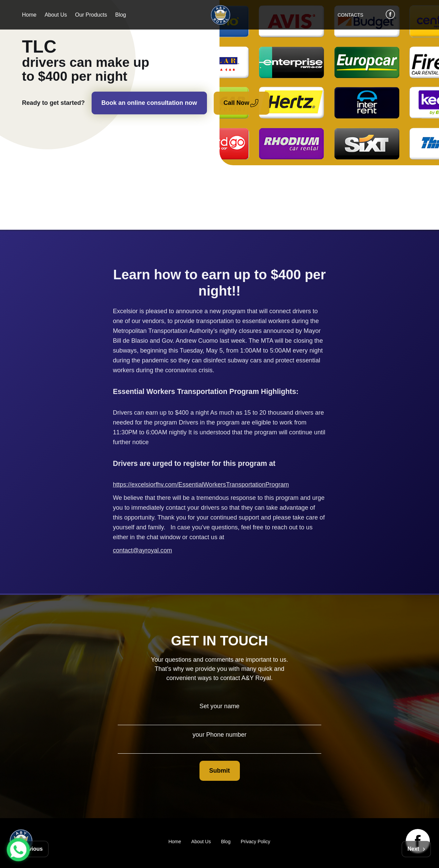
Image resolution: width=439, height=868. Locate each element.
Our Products (91, 15)
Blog (120, 15)
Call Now (244, 103)
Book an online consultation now (149, 103)
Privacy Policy (255, 842)
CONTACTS (350, 15)
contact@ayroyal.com (142, 550)
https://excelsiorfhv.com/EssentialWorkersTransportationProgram (201, 485)
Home (29, 15)
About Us (56, 15)
